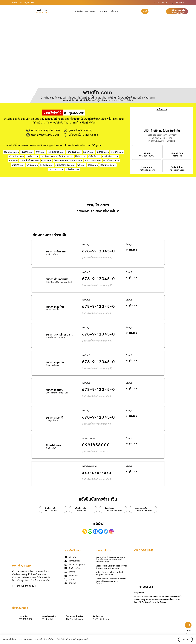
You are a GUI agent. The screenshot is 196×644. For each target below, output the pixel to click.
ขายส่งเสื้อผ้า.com (110, 156)
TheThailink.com (177, 170)
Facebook (147, 167)
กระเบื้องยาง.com (49, 156)
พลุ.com (81, 165)
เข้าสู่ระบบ (166, 3)
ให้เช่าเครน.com (61, 161)
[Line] (90, 531)
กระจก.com (89, 152)
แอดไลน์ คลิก (177, 153)
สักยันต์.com (94, 156)
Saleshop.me (72, 169)
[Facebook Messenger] (101, 531)
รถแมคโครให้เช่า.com (29, 161)
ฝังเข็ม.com (81, 156)
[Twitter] (106, 531)
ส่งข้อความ (98, 616)
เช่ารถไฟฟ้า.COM (111, 161)
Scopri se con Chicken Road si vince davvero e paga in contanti (111, 567)
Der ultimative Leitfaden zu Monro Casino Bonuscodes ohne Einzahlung (111, 581)
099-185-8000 (147, 156)
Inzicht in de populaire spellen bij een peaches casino (110, 573)
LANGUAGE (179, 2)
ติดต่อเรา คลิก (179, 10)
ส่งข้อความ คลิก (141, 508)
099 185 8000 (178, 13)
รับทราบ (185, 639)
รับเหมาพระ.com (56, 169)
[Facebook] (95, 531)
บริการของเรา (91, 11)
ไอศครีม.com (103, 152)
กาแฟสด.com (32, 156)
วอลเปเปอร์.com (11, 152)
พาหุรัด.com (32, 165)
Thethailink (177, 156)
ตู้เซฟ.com (40, 152)
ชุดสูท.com (93, 165)
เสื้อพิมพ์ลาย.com (108, 165)
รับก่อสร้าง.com (74, 152)
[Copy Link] (85, 531)
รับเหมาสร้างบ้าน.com (65, 165)
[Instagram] (111, 531)
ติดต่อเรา (157, 3)
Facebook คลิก (74, 616)
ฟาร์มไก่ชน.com (16, 156)
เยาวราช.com (27, 152)
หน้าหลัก (79, 11)
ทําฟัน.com (46, 161)
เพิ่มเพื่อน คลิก (81, 508)
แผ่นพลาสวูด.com (93, 161)
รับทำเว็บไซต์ (177, 167)
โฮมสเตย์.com (18, 165)
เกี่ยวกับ (114, 11)
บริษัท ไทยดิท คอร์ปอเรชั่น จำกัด (162, 131)
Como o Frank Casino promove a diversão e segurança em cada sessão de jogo (110, 559)
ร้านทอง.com (76, 161)
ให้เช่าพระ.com (47, 165)
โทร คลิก (147, 153)
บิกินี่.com (13, 161)
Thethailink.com (147, 170)
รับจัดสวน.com (66, 156)
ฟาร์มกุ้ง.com (117, 152)
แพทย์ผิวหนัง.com (56, 152)
